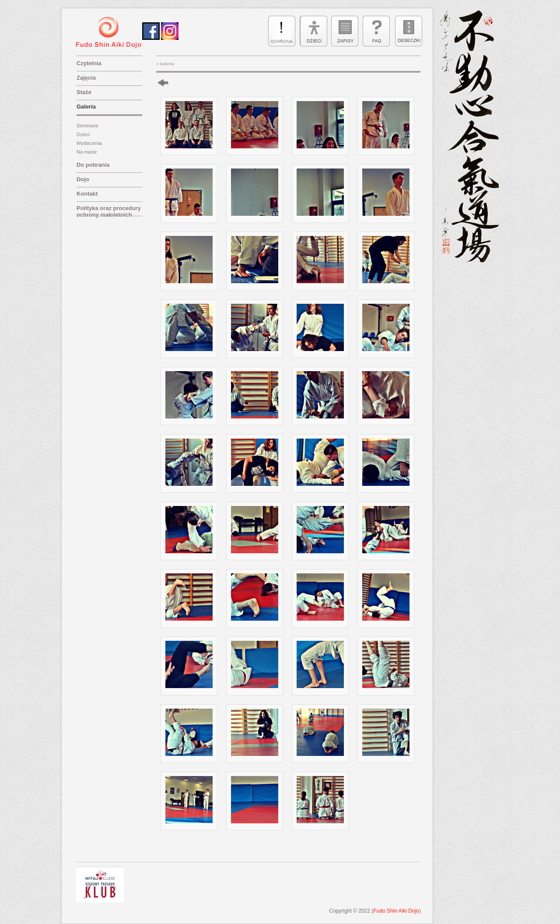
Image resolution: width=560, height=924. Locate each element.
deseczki (408, 31)
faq (376, 31)
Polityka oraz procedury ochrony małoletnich (109, 211)
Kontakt (87, 194)
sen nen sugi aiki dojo (111, 33)
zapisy (345, 31)
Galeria (86, 107)
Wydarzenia (89, 143)
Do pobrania (93, 165)
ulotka (282, 31)
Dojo (83, 179)
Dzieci (83, 134)
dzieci (313, 31)
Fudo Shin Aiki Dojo (396, 911)
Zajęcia (86, 78)
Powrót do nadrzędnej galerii (167, 83)
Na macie (87, 152)
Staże (84, 92)
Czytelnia (89, 63)
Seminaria (87, 126)
